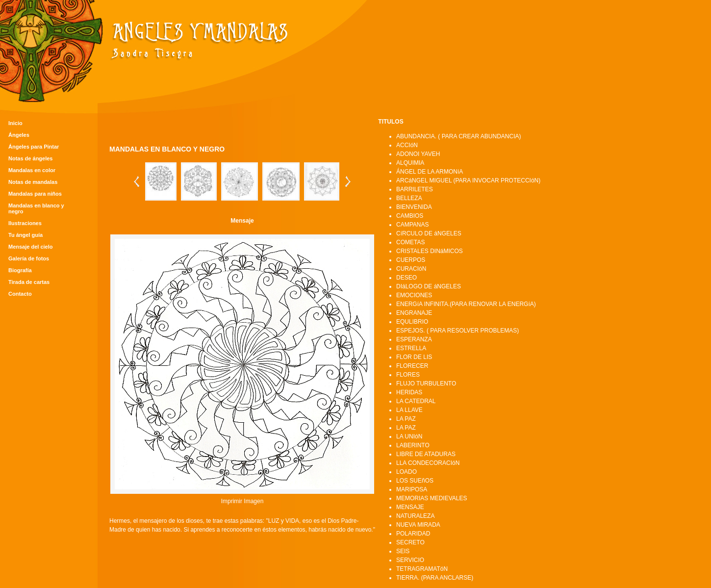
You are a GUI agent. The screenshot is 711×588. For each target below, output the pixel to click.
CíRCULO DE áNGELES (429, 233)
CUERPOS (411, 260)
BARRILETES (415, 189)
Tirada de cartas (29, 282)
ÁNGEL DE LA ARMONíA (430, 172)
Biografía (20, 270)
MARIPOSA (412, 489)
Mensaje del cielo (30, 247)
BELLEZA (409, 198)
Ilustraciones (25, 223)
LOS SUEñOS (415, 481)
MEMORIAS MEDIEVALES (432, 498)
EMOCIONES (414, 295)
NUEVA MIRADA (418, 525)
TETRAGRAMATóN (422, 569)
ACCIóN (407, 145)
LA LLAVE (409, 410)
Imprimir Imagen (242, 501)
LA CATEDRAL (416, 401)
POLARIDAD (413, 534)
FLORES (408, 375)
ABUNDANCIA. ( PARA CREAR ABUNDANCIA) (459, 136)
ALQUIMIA (410, 163)
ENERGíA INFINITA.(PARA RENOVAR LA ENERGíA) (466, 304)
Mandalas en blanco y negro (36, 208)
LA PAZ (406, 419)
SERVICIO (410, 560)
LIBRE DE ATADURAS (426, 454)
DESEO (406, 278)
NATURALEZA (415, 516)
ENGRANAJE (414, 313)
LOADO (406, 472)
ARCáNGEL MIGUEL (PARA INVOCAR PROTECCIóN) (468, 180)
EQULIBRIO (412, 322)
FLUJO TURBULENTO (426, 383)
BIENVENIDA (414, 207)
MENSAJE (410, 507)
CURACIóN (411, 269)
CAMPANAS (412, 225)
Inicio (15, 123)
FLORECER (412, 366)
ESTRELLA (411, 348)
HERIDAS (409, 392)
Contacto (20, 294)
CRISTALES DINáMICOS (430, 251)
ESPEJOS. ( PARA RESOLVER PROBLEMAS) (457, 331)
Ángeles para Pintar (34, 147)
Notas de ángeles (30, 158)
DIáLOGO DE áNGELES (429, 286)
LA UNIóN (409, 436)
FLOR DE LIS (414, 357)
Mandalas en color (32, 170)
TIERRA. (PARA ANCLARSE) (435, 578)
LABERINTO (413, 445)
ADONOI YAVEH (418, 154)
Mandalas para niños (35, 194)
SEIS (403, 551)
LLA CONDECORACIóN (428, 463)
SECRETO (410, 542)
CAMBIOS (410, 216)
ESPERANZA (414, 339)
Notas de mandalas (33, 182)
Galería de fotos (29, 258)
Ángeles (19, 135)
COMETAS (410, 242)
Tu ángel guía (25, 235)
